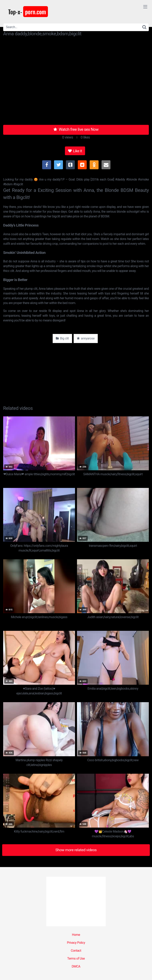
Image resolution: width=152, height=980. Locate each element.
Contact (76, 951)
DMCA (76, 966)
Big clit (62, 338)
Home (76, 935)
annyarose (86, 338)
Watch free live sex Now (76, 129)
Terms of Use (76, 958)
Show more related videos (76, 850)
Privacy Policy (76, 943)
